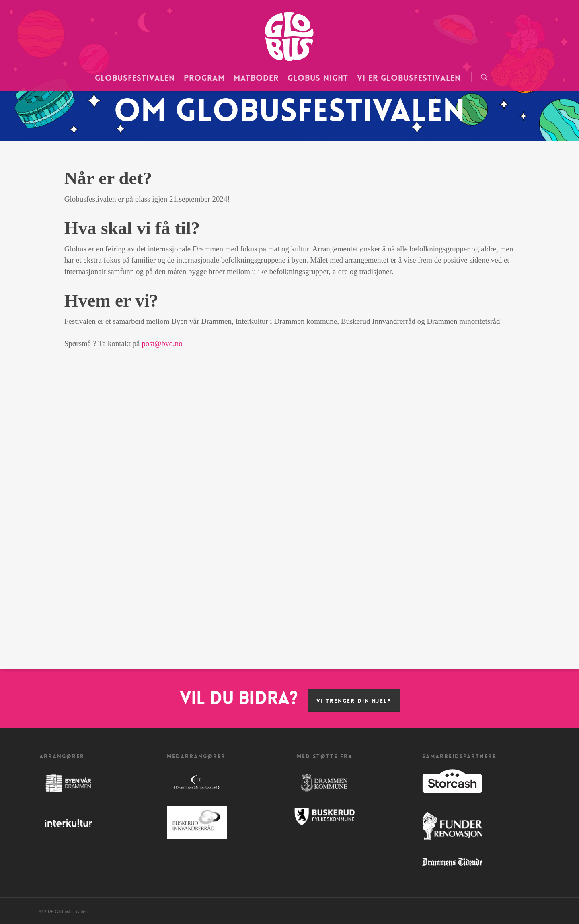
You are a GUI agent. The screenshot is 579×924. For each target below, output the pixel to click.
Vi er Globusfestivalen (409, 78)
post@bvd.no (162, 343)
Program (204, 78)
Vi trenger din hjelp (354, 701)
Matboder (256, 78)
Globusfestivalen (135, 78)
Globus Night (318, 78)
